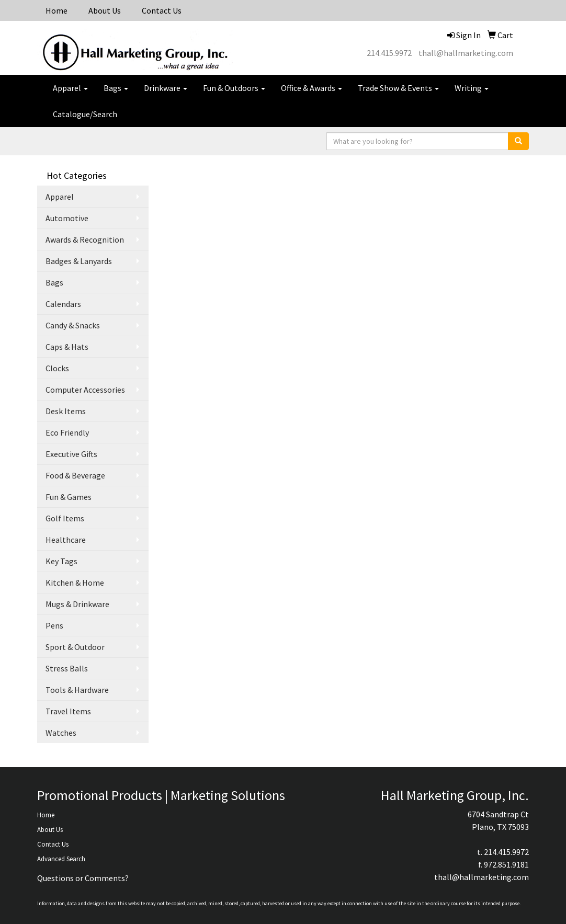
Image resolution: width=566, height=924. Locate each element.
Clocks (57, 368)
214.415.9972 (389, 53)
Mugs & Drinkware (77, 604)
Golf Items (65, 518)
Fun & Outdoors (234, 88)
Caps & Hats (67, 347)
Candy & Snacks (73, 325)
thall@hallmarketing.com (466, 53)
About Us (105, 10)
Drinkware (166, 88)
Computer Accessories (85, 390)
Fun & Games (69, 497)
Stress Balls (67, 668)
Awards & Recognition (85, 239)
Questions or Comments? (83, 878)
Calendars (63, 304)
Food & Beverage (75, 475)
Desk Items (66, 411)
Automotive (67, 218)
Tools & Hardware (77, 690)
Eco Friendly (67, 432)
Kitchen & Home (75, 583)
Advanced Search (61, 859)
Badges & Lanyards (79, 261)
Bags (116, 88)
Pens (54, 625)
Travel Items (68, 711)
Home (56, 10)
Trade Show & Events (398, 88)
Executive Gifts (71, 454)
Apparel (70, 88)
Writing (472, 88)
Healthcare (66, 540)
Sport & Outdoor (75, 647)
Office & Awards (312, 88)
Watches (61, 733)
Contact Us (162, 10)
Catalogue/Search (85, 114)
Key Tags (61, 561)
